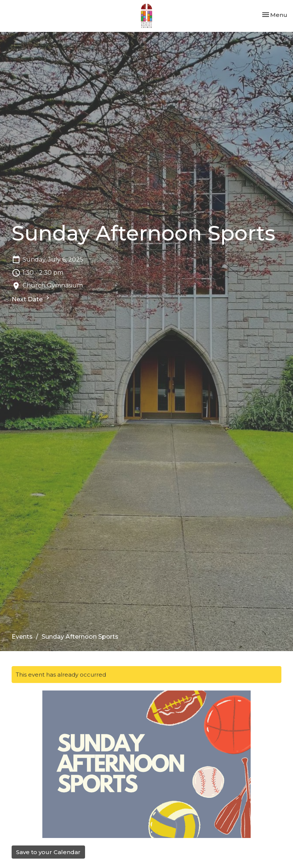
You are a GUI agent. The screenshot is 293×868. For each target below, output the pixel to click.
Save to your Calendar (48, 852)
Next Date (31, 299)
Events (22, 637)
